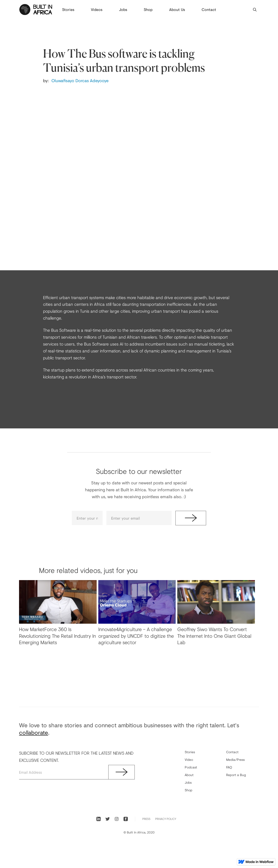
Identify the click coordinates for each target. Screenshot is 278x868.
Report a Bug (236, 775)
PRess (146, 819)
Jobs (123, 9)
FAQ (229, 767)
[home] (36, 10)
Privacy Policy (166, 819)
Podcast (191, 767)
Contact (209, 9)
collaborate (34, 732)
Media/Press (235, 760)
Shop (148, 9)
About (189, 775)
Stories (68, 9)
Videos (97, 9)
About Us (177, 9)
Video (189, 760)
